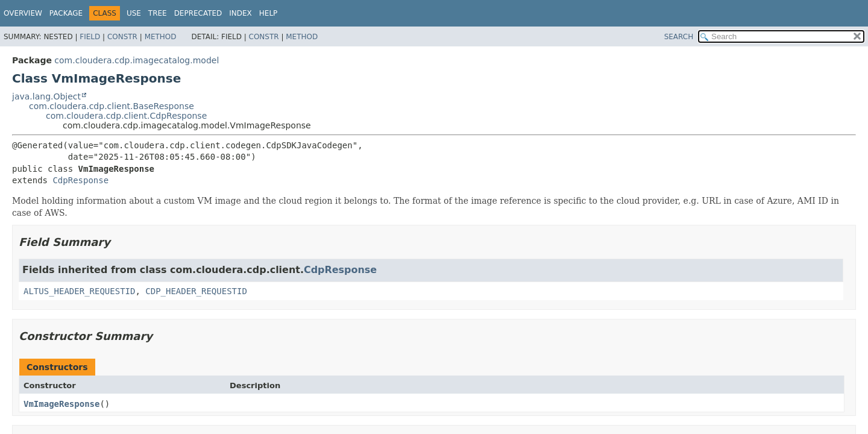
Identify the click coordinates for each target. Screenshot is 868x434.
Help (269, 13)
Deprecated (198, 13)
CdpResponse (80, 180)
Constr (122, 37)
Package (66, 13)
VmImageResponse (61, 404)
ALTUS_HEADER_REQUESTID (79, 291)
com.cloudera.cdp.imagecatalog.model (137, 60)
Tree (158, 13)
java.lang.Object (46, 96)
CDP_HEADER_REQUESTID (196, 291)
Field (90, 37)
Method (161, 37)
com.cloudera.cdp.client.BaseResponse (112, 106)
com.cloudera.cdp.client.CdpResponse (126, 116)
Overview (23, 13)
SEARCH (679, 37)
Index (241, 13)
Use (134, 13)
